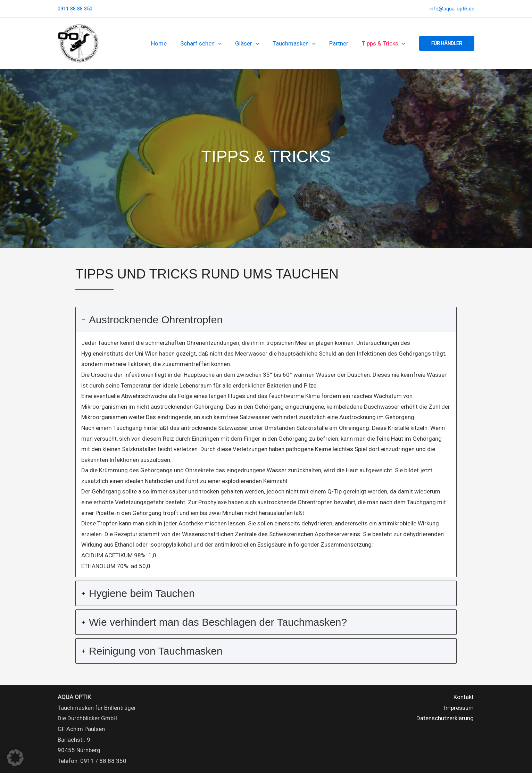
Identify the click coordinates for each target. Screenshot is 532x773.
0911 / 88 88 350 (103, 761)
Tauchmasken (299, 43)
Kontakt (464, 697)
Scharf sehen (209, 43)
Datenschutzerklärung (446, 718)
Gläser (253, 43)
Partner (342, 43)
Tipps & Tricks (385, 43)
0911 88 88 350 (75, 9)
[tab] (266, 442)
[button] (226, 43)
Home (168, 43)
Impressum (459, 708)
